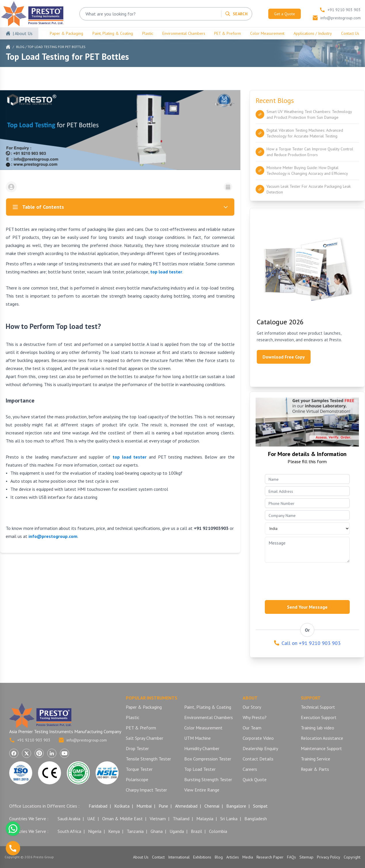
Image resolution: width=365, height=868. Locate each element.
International (179, 857)
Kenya (114, 831)
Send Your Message (307, 607)
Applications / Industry (313, 33)
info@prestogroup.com (83, 740)
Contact (158, 857)
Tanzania (135, 831)
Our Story (252, 707)
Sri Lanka (229, 819)
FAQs (291, 857)
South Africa (69, 831)
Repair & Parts (315, 769)
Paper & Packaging (66, 33)
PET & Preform (228, 33)
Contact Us (350, 33)
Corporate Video (258, 738)
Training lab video (318, 728)
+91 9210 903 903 (30, 740)
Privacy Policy (329, 857)
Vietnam (158, 819)
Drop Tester (137, 748)
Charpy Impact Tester (146, 790)
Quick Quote (255, 779)
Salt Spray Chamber (145, 738)
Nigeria (95, 831)
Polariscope (137, 779)
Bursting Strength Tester (208, 779)
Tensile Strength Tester (148, 759)
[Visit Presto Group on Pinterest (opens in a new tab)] (39, 753)
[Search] (236, 14)
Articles (233, 857)
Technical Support (318, 707)
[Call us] (13, 848)
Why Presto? (255, 717)
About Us (141, 857)
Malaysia (205, 819)
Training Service (315, 759)
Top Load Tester (200, 769)
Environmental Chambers (184, 33)
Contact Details (258, 759)
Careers (250, 769)
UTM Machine (197, 738)
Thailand (181, 819)
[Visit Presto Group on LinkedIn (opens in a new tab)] (52, 753)
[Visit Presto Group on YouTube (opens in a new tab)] (64, 753)
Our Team (252, 728)
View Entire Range (202, 790)
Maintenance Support (321, 748)
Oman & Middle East (122, 819)
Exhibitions (202, 857)
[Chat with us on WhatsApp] (13, 829)
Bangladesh (256, 819)
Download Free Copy (284, 357)
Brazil (196, 831)
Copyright (352, 857)
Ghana (157, 831)
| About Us (23, 33)
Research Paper (270, 857)
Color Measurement (267, 33)
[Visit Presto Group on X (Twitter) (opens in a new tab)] (26, 753)
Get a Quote (285, 14)
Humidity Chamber (202, 748)
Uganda (177, 831)
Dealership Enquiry (260, 748)
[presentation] (309, 580)
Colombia (218, 831)
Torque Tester (139, 769)
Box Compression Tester (208, 759)
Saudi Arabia (69, 819)
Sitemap (306, 857)
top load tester (166, 272)
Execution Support (319, 717)
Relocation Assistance (322, 738)
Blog (20, 47)
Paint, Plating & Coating (113, 33)
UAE (91, 819)
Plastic (148, 33)
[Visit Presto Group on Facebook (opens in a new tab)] (14, 753)
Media (248, 857)
